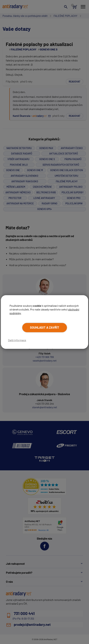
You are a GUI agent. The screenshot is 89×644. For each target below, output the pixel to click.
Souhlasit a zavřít (45, 327)
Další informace (17, 340)
